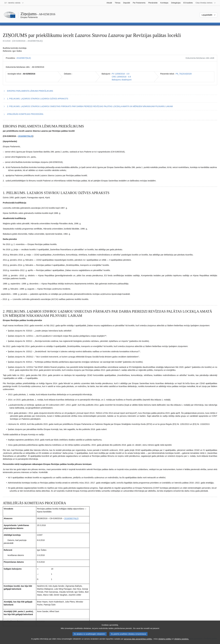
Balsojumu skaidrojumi (122, 80)
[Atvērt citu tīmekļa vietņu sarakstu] (206, 3)
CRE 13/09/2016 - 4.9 (121, 77)
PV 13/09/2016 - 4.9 (121, 74)
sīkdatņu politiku (165, 642)
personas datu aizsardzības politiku (138, 642)
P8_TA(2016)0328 (184, 74)
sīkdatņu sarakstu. (182, 642)
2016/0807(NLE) (24, 58)
